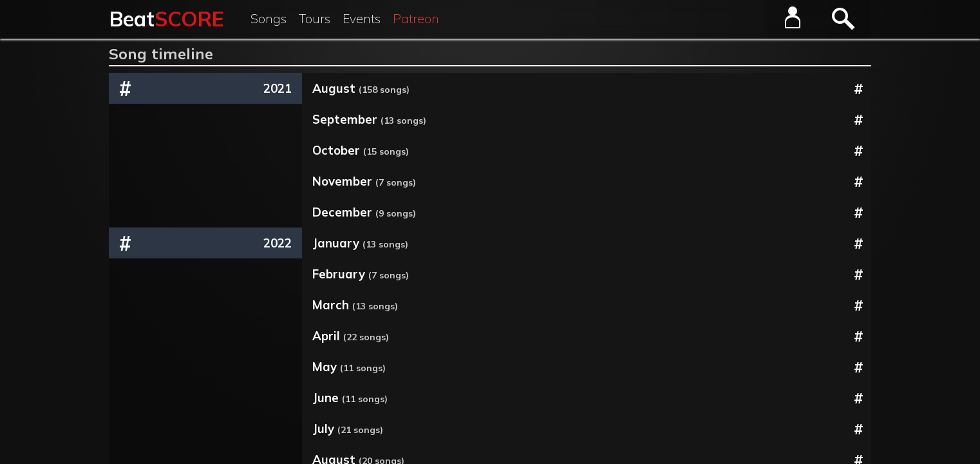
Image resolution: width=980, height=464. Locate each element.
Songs (269, 19)
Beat (166, 19)
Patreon (416, 19)
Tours (315, 19)
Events (362, 19)
